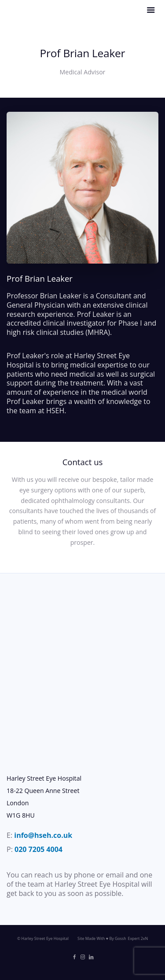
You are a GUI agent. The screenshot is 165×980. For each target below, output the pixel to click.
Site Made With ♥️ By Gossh (102, 938)
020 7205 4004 (38, 849)
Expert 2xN (138, 938)
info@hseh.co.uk (43, 835)
